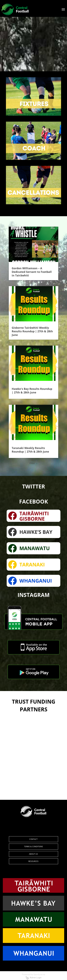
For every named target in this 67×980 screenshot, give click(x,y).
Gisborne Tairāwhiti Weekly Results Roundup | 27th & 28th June (32, 331)
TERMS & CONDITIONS (33, 846)
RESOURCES (33, 861)
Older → (34, 463)
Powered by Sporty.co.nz (34, 974)
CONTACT (33, 839)
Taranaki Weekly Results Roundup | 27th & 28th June (30, 450)
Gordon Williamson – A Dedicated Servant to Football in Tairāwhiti (32, 272)
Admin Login (33, 978)
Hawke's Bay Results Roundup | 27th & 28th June (32, 391)
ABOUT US (33, 854)
